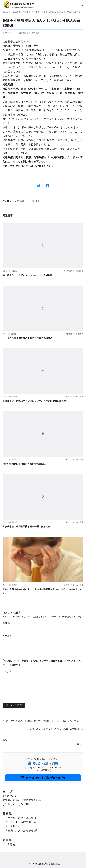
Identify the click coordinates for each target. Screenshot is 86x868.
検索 (5, 740)
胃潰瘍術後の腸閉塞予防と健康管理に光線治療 (26, 527)
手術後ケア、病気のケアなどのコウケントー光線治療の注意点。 (35, 401)
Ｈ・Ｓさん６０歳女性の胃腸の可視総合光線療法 (27, 338)
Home (5, 12)
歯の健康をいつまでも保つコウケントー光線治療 (27, 275)
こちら (12, 162)
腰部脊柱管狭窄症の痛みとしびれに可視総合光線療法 (57, 12)
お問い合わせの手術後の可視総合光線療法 (24, 464)
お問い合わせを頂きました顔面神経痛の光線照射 (55, 729)
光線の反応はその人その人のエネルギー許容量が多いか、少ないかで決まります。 (42, 591)
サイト (6, 648)
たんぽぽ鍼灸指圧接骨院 (47, 864)
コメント (8, 672)
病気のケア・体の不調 (21, 12)
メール (7, 636)
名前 (6, 623)
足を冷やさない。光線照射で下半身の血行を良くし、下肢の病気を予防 (42, 721)
